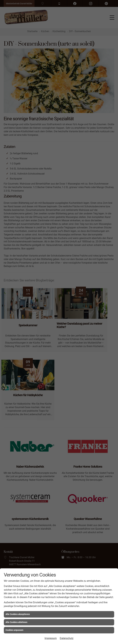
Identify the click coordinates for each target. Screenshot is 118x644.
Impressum (51, 638)
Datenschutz (67, 638)
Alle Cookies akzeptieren (18, 614)
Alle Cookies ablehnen (16, 622)
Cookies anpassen (14, 630)
